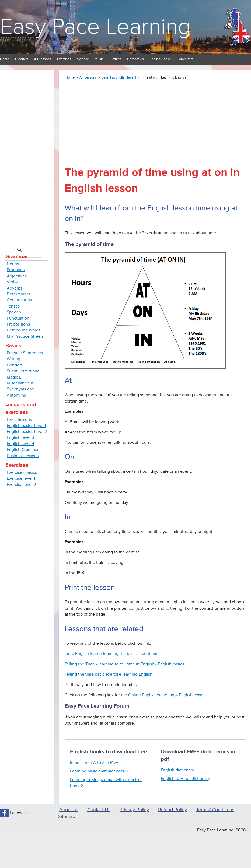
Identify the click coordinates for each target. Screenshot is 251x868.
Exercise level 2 (21, 485)
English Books (160, 59)
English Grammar (23, 450)
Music (99, 59)
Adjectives (17, 276)
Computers (185, 59)
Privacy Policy (134, 810)
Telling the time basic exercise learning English (109, 674)
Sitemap (67, 816)
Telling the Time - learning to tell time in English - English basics (124, 664)
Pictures (115, 59)
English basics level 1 (26, 426)
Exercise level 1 (21, 478)
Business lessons (23, 456)
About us (69, 810)
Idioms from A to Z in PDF (94, 763)
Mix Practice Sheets (25, 336)
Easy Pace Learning (95, 27)
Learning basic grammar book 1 (99, 771)
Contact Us (135, 59)
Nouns (13, 264)
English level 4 (20, 444)
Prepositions (18, 324)
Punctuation (18, 318)
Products (22, 59)
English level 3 (20, 437)
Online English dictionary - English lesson (167, 695)
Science (83, 59)
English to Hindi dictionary (185, 779)
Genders (15, 365)
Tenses (13, 306)
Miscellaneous (20, 383)
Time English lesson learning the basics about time (112, 654)
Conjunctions (19, 300)
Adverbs (15, 288)
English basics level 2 (27, 432)
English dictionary (177, 770)
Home (5, 59)
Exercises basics (22, 472)
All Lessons (43, 59)
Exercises (64, 59)
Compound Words (24, 330)
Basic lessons (19, 419)
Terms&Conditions (215, 810)
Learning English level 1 (119, 77)
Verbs (12, 282)
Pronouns (16, 270)
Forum (121, 706)
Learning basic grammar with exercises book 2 (106, 783)
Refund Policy (172, 810)
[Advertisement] (27, 156)
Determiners (18, 294)
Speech (14, 312)
